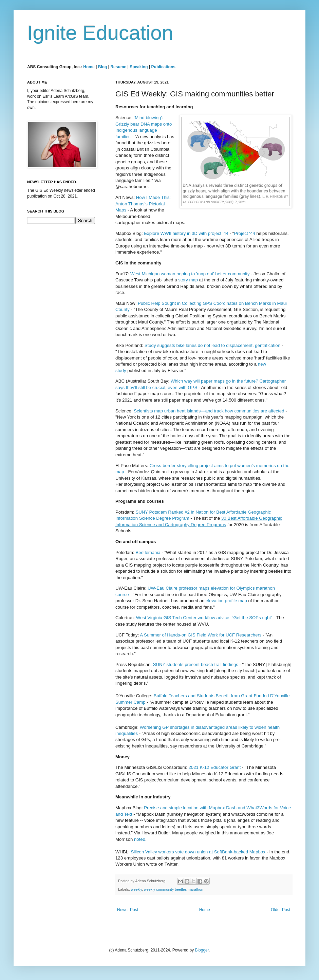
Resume (119, 67)
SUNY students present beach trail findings (196, 664)
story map (188, 280)
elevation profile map (226, 601)
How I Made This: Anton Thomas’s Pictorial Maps (143, 204)
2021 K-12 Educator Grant (215, 767)
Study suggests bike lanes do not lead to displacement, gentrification (212, 345)
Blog (103, 67)
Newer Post (128, 910)
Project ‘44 (245, 233)
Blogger (202, 950)
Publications (163, 67)
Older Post (280, 910)
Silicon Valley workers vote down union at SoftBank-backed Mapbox (198, 852)
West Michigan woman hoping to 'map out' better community (190, 274)
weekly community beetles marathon (174, 889)
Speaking (139, 67)
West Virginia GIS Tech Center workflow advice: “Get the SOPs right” (204, 618)
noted (140, 839)
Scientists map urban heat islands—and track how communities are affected (209, 411)
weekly (136, 889)
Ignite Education (100, 33)
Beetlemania (148, 552)
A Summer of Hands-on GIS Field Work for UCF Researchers (201, 635)
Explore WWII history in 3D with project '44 (186, 233)
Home (89, 67)
